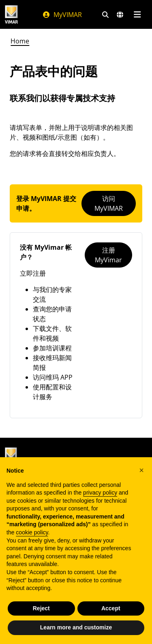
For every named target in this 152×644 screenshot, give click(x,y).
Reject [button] (41, 608)
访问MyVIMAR (109, 203)
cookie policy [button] (32, 532)
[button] (141, 470)
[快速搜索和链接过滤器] (105, 15)
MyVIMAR (62, 15)
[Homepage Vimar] (11, 14)
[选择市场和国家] (120, 15)
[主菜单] (137, 15)
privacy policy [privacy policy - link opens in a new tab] (100, 493)
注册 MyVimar (108, 255)
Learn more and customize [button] (76, 627)
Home (20, 41)
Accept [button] (111, 608)
